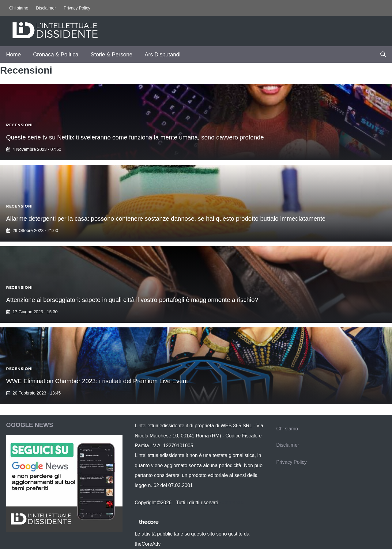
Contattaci (233, 503)
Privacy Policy (77, 8)
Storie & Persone (111, 55)
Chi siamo (19, 8)
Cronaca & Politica (56, 55)
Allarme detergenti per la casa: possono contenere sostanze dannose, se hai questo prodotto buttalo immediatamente (166, 219)
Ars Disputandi (162, 55)
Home (13, 55)
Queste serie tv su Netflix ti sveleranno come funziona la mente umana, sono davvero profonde (135, 137)
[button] (383, 55)
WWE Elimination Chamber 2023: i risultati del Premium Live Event (97, 381)
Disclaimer (46, 8)
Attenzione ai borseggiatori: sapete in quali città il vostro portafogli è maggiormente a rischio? (132, 300)
